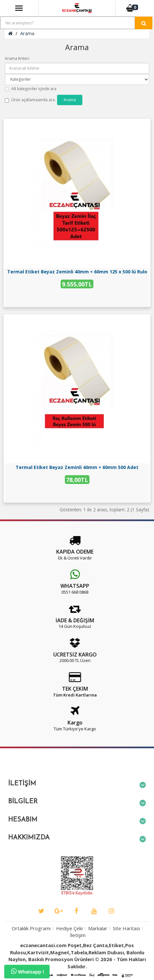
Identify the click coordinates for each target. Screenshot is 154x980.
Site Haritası (126, 945)
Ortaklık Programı (31, 945)
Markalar (98, 945)
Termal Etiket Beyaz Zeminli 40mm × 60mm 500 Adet (77, 467)
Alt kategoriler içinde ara (31, 89)
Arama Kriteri (17, 58)
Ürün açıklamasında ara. (30, 100)
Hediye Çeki (69, 945)
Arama (27, 33)
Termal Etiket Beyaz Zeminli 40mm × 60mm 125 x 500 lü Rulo (77, 272)
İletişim (78, 952)
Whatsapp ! (28, 971)
